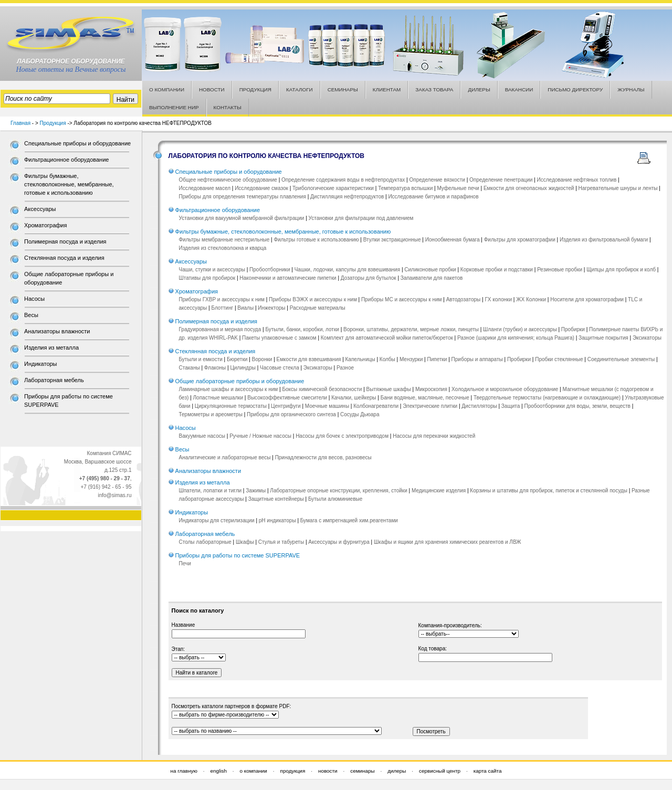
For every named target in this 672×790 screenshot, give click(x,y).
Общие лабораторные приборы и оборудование (240, 381)
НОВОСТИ (212, 89)
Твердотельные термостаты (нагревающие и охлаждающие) (547, 398)
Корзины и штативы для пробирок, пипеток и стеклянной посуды (549, 491)
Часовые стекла (280, 368)
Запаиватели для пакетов (432, 278)
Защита (511, 406)
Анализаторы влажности (57, 331)
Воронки (262, 359)
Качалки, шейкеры (354, 398)
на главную (184, 771)
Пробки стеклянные (559, 359)
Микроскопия (431, 389)
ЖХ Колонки (531, 299)
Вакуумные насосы (202, 436)
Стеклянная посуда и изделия (64, 258)
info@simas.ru (114, 495)
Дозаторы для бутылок (369, 278)
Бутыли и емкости (201, 359)
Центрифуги (286, 406)
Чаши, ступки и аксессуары (212, 270)
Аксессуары (40, 209)
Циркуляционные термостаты (231, 406)
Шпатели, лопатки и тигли (211, 491)
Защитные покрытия (603, 338)
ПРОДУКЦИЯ (255, 89)
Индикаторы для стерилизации (217, 520)
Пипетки (437, 359)
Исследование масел (205, 188)
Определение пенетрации (501, 180)
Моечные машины (327, 406)
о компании (254, 771)
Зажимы (256, 491)
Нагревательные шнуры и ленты (618, 188)
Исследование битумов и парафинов (433, 197)
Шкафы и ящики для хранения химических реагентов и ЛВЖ (448, 542)
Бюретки (237, 359)
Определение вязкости (437, 180)
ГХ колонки (498, 299)
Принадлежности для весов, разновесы (323, 457)
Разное (345, 368)
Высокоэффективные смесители (287, 398)
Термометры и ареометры (211, 414)
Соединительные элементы (621, 359)
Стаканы (190, 368)
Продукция (53, 123)
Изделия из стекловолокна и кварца (223, 248)
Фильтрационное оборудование (66, 160)
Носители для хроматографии (587, 299)
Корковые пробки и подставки (497, 270)
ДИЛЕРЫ (479, 89)
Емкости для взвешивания (309, 359)
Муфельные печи (458, 188)
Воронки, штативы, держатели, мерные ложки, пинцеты (411, 329)
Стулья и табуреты (281, 542)
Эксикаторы (647, 338)
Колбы (387, 359)
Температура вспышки (405, 188)
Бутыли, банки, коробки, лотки (302, 329)
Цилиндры (243, 368)
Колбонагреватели (376, 406)
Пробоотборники (270, 270)
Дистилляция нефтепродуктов (347, 197)
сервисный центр (440, 771)
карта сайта (488, 771)
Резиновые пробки (560, 270)
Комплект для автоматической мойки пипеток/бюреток (387, 338)
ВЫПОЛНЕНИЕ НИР (174, 107)
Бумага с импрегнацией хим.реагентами (349, 520)
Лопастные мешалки (218, 398)
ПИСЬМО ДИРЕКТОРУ (575, 89)
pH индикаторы (277, 520)
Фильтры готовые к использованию (316, 240)
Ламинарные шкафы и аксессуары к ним (229, 389)
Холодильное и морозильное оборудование (505, 389)
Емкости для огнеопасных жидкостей (529, 188)
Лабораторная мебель (54, 380)
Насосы (34, 299)
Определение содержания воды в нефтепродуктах (343, 180)
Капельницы (360, 359)
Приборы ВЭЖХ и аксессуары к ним (313, 299)
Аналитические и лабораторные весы (225, 457)
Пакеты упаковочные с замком (279, 338)
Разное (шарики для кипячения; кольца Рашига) (516, 338)
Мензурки (411, 359)
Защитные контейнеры (276, 499)
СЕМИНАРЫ (343, 89)
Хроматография (45, 225)
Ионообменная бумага (453, 240)
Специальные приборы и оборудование (77, 143)
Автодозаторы (464, 299)
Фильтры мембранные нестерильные (224, 240)
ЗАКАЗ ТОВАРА (434, 89)
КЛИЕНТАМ (387, 89)
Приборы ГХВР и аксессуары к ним (222, 299)
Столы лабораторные (205, 542)
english (219, 771)
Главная (20, 123)
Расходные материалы (318, 308)
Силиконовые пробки (430, 270)
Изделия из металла (51, 347)
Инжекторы (271, 308)
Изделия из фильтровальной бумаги (604, 240)
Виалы (245, 308)
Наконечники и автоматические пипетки (288, 278)
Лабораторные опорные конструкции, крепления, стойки (339, 491)
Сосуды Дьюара (360, 414)
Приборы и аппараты (477, 359)
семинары (362, 771)
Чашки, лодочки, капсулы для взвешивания (347, 270)
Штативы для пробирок (207, 278)
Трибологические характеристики (333, 188)
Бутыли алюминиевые (335, 499)
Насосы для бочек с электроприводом (342, 436)
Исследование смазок (261, 188)
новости (328, 771)
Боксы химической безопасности (322, 389)
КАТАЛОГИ (300, 89)
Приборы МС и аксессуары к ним (402, 299)
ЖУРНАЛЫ (631, 89)
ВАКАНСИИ (519, 89)
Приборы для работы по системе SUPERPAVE (238, 555)
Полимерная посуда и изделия (65, 241)
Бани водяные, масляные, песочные (425, 398)
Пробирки (573, 329)
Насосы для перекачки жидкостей (434, 436)
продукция (293, 771)
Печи (185, 563)
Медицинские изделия (439, 491)
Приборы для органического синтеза (291, 414)
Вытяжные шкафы (389, 389)
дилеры (397, 771)
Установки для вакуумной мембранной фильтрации (242, 218)
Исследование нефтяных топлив (577, 180)
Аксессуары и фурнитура (339, 542)
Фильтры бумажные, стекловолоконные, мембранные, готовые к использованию (69, 184)
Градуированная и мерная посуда (220, 329)
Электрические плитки (430, 406)
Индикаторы (41, 364)
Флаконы (215, 368)
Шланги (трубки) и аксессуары (520, 329)
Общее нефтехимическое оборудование (228, 180)
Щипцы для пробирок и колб (621, 270)
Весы (31, 315)
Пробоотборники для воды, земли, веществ (577, 406)
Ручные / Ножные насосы (260, 436)
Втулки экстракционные (392, 240)
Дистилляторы (479, 406)
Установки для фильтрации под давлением (361, 218)
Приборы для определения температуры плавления (243, 197)
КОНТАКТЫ (228, 107)
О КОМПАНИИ (167, 89)
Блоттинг (222, 308)
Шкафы (245, 542)
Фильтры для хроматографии (520, 240)
